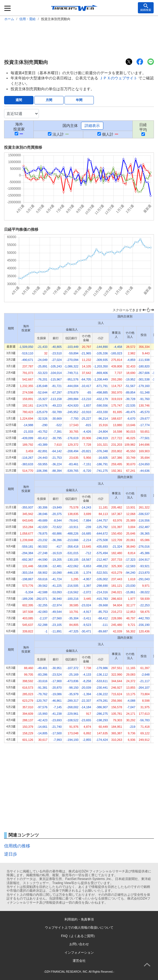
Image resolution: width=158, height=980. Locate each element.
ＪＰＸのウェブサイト (118, 78)
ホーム (9, 19)
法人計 (58, 134)
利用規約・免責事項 (79, 919)
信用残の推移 (17, 846)
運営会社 (79, 961)
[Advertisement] (79, 39)
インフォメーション (79, 953)
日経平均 (143, 127)
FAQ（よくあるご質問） (79, 936)
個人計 (108, 134)
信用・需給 (27, 19)
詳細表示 (92, 126)
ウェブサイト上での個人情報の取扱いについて (79, 928)
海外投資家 (19, 127)
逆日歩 (11, 854)
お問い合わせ (79, 944)
